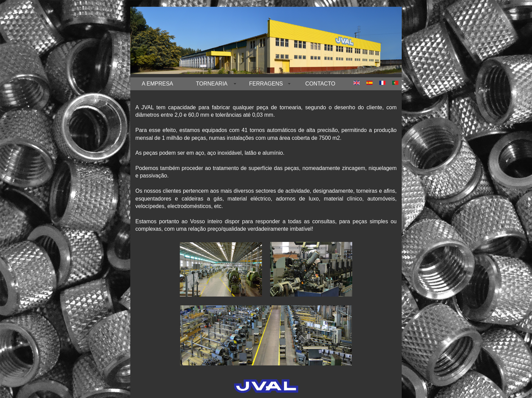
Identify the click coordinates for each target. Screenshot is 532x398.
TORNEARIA (212, 84)
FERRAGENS (266, 84)
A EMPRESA (157, 84)
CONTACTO (320, 84)
